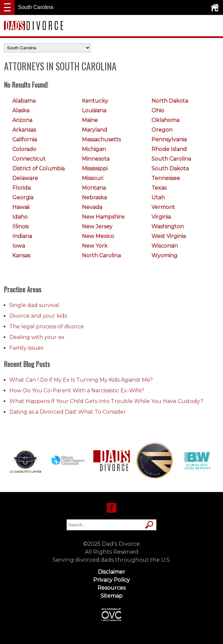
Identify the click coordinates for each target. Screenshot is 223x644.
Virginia (161, 217)
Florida (21, 188)
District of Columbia (38, 168)
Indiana (22, 236)
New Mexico (98, 236)
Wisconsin (165, 246)
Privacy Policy (111, 580)
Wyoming (164, 255)
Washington (168, 226)
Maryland (95, 130)
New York (95, 246)
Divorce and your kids (38, 316)
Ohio (158, 110)
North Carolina (101, 255)
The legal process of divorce (47, 326)
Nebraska (94, 197)
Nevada (92, 207)
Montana (94, 188)
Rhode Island (169, 149)
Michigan (94, 149)
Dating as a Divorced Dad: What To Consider (68, 412)
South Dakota (170, 168)
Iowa (19, 246)
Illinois (20, 226)
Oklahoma (165, 120)
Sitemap (111, 596)
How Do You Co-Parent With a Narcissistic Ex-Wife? (77, 390)
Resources (111, 588)
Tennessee (166, 178)
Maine (90, 120)
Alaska (21, 110)
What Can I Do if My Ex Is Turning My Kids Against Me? (81, 380)
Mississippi (95, 168)
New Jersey (97, 226)
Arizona (22, 120)
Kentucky (95, 101)
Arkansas (24, 130)
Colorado (24, 149)
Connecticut (29, 159)
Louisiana (94, 110)
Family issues (26, 348)
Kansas (21, 255)
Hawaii (21, 207)
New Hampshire (103, 217)
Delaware (25, 178)
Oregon (162, 130)
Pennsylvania (169, 139)
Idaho (20, 217)
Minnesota (96, 159)
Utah (158, 197)
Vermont (163, 207)
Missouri (93, 178)
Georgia (23, 197)
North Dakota (170, 101)
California (25, 139)
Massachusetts (101, 139)
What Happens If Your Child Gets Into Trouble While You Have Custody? (106, 401)
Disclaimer (111, 572)
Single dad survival (34, 305)
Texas (159, 188)
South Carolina (171, 159)
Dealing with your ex (37, 337)
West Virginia (169, 236)
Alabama (24, 101)
